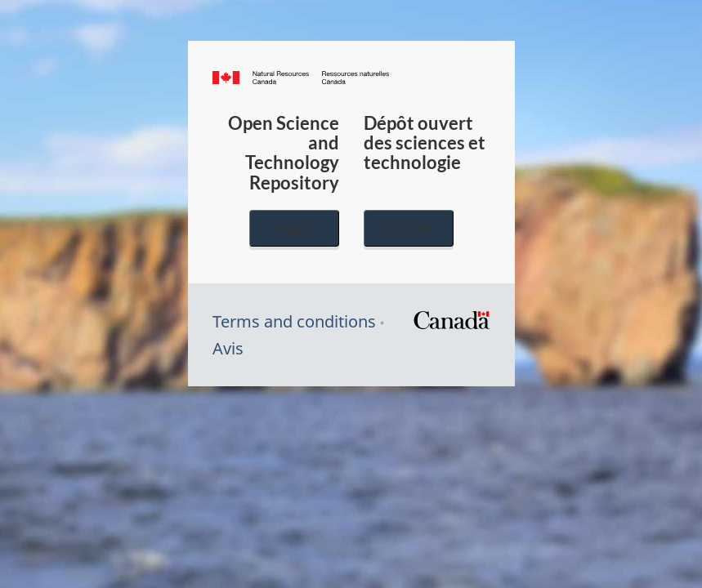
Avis (228, 348)
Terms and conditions (294, 321)
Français (409, 228)
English (294, 228)
